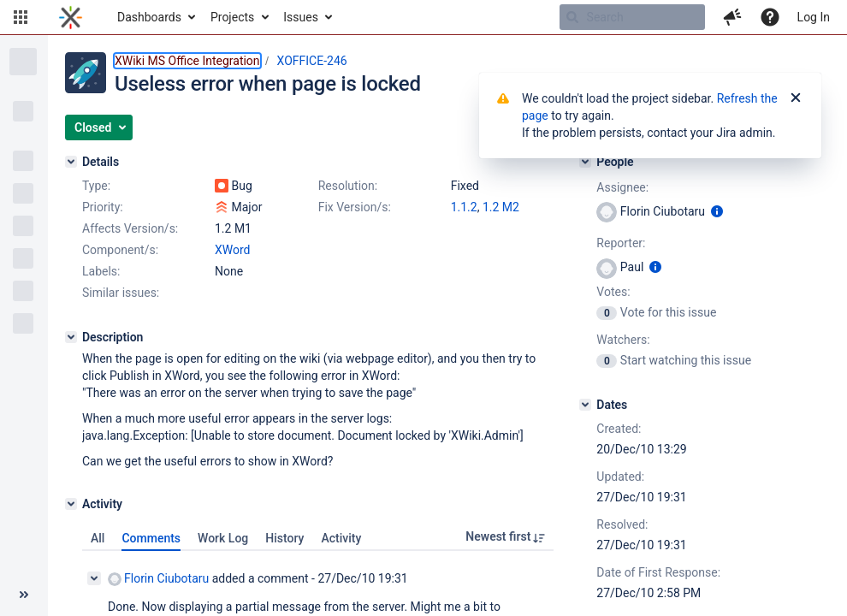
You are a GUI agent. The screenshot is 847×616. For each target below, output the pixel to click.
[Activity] (71, 504)
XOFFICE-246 (312, 61)
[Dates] (585, 405)
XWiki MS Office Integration (187, 61)
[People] (585, 162)
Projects (232, 17)
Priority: (103, 207)
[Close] (796, 98)
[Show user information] (717, 211)
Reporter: (621, 243)
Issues (301, 17)
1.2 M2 (501, 207)
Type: (96, 186)
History (284, 538)
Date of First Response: (658, 572)
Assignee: (622, 187)
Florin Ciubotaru (158, 579)
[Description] (71, 337)
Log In (814, 17)
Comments (151, 538)
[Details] (71, 162)
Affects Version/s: (130, 228)
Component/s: (120, 250)
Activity (341, 538)
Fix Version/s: (355, 207)
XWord (232, 250)
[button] (21, 17)
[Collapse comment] (94, 578)
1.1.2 (464, 207)
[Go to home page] (71, 17)
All (98, 538)
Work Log (223, 538)
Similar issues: (121, 293)
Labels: (101, 271)
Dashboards (149, 17)
